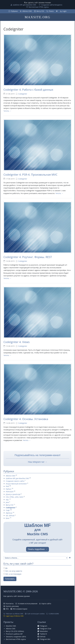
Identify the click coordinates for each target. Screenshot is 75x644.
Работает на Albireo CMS (14, 614)
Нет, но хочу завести (13, 571)
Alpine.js (9, 513)
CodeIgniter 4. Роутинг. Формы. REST (28, 257)
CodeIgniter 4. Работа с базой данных (28, 90)
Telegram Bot (45, 639)
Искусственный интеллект (16, 484)
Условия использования (28, 604)
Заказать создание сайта (16, 637)
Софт (8, 510)
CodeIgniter (23, 94)
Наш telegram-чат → (38, 462)
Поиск (51, 11)
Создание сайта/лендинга (52, 5)
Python (8, 489)
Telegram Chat (46, 629)
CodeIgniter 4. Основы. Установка (26, 419)
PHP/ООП (10, 492)
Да (5, 568)
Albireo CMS (27, 11)
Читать (6, 111)
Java (7, 502)
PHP (7, 486)
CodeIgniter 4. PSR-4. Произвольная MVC (30, 175)
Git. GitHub (10, 516)
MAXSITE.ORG (37, 17)
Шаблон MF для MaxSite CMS (24, 5)
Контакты (10, 604)
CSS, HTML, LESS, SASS (14, 497)
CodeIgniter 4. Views (16, 342)
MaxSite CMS (11, 626)
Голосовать (10, 579)
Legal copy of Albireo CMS (15, 616)
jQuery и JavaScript (13, 494)
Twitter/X (43, 634)
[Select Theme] (36, 558)
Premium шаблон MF (14, 634)
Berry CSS (40, 11)
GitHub (43, 637)
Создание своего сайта (15, 481)
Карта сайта (46, 604)
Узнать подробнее (36, 549)
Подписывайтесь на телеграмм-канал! (37, 455)
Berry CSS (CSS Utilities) (15, 631)
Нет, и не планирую (12, 574)
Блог (8, 518)
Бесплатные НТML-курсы (39, 7)
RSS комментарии (20, 609)
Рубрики (14, 11)
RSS (7, 609)
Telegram (44, 626)
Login (64, 11)
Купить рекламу (12, 606)
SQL (7, 500)
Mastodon (44, 631)
